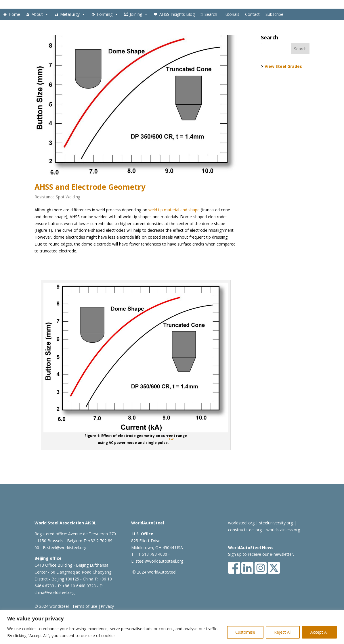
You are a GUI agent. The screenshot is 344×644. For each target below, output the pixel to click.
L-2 (171, 439)
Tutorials (231, 14)
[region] (172, 627)
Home (14, 14)
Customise (245, 632)
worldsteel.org (241, 523)
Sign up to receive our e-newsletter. (261, 554)
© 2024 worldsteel (52, 606)
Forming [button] (108, 14)
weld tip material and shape (174, 210)
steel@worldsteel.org (67, 548)
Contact (252, 14)
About (40, 14)
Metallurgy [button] (73, 14)
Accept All (319, 632)
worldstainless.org (283, 530)
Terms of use (85, 606)
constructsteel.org (245, 530)
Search (211, 14)
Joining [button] (139, 14)
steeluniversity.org (276, 523)
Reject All (283, 632)
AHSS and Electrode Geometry (90, 187)
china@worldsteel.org (55, 592)
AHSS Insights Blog (177, 14)
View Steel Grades (283, 66)
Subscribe (274, 14)
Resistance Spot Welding (57, 197)
